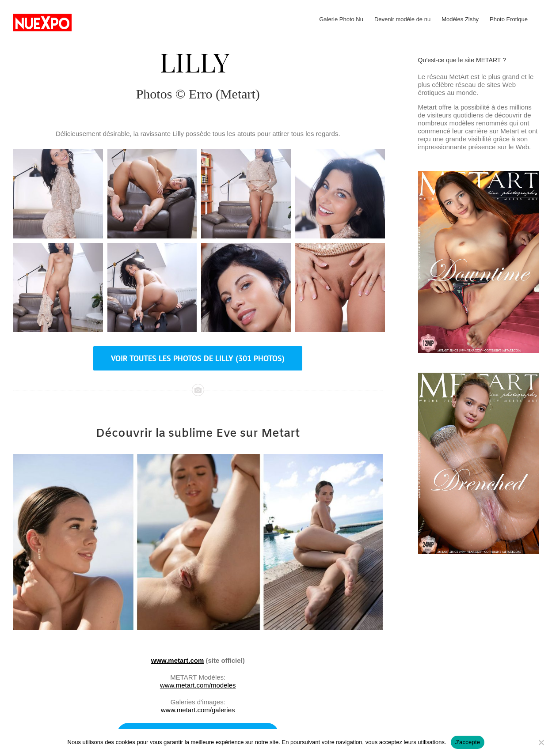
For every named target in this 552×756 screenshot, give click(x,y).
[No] (541, 742)
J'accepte (468, 742)
